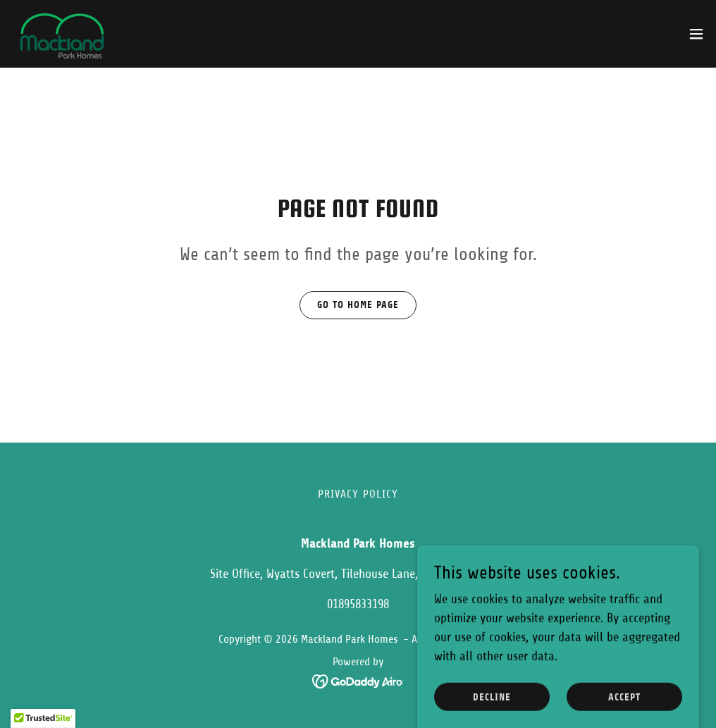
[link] (59, 34)
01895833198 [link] (358, 604)
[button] (696, 34)
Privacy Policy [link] (358, 494)
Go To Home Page (358, 305)
